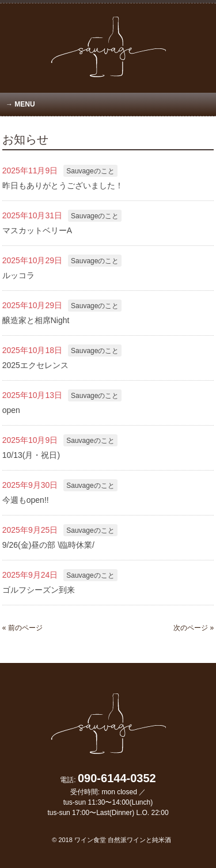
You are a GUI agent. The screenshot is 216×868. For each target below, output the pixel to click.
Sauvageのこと (90, 171)
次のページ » (194, 628)
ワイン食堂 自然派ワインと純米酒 (123, 840)
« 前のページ (22, 628)
